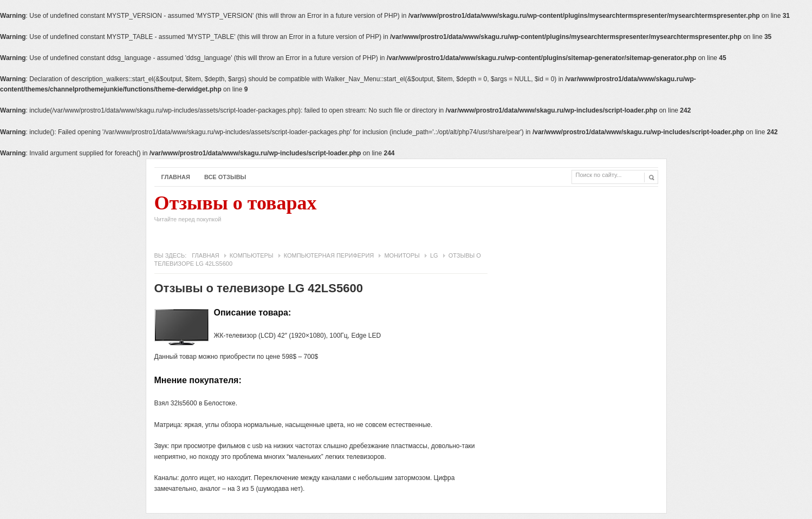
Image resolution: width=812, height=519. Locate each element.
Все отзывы (225, 177)
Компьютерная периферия (329, 255)
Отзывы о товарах (236, 211)
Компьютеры (252, 255)
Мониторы (402, 255)
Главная (176, 177)
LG (434, 255)
